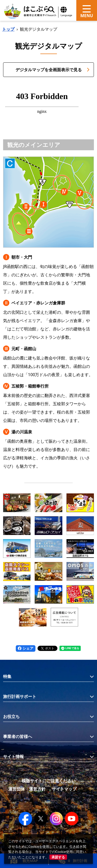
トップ (8, 29)
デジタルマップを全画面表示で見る (53, 70)
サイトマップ (64, 789)
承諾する (58, 857)
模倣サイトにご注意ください (49, 781)
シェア (26, 648)
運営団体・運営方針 (27, 789)
